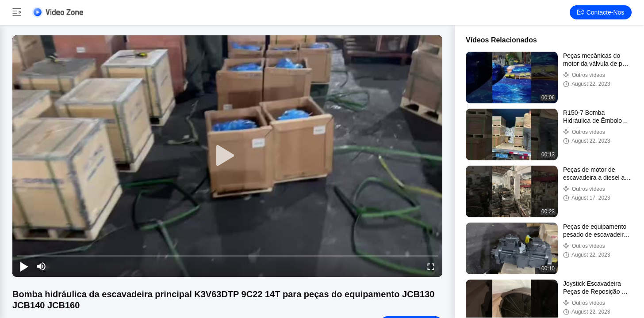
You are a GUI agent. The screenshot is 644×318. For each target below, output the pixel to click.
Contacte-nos (601, 12)
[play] (227, 156)
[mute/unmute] (42, 266)
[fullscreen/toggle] (431, 266)
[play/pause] (24, 266)
